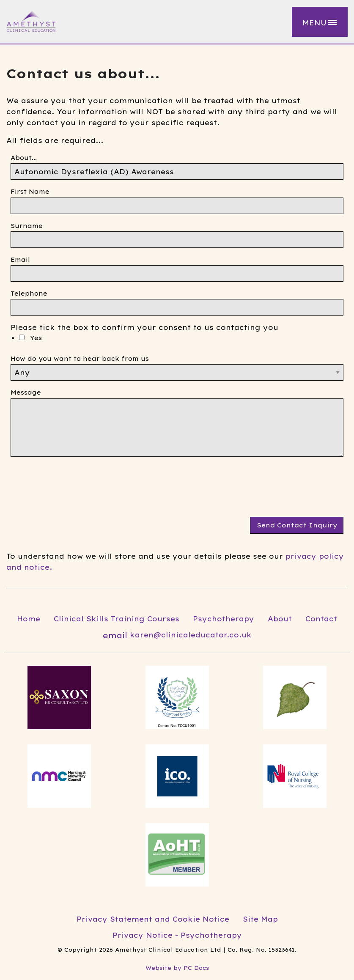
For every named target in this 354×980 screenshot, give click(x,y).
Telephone (29, 294)
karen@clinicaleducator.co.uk (177, 635)
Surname (27, 226)
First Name (30, 192)
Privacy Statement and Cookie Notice (153, 919)
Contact (321, 619)
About (280, 619)
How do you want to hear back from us (80, 359)
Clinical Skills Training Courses (117, 619)
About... (24, 158)
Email (20, 260)
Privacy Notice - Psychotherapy (177, 935)
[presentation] (75, 490)
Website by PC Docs (177, 968)
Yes (30, 338)
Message (26, 393)
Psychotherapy (224, 619)
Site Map (260, 919)
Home (29, 619)
